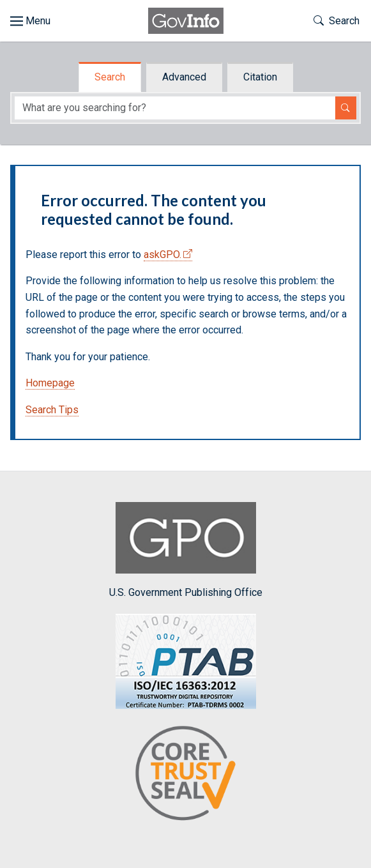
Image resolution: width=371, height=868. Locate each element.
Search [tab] (110, 77)
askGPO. (163, 255)
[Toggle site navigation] (30, 21)
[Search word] (175, 108)
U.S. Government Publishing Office (186, 550)
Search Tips (52, 410)
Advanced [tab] (184, 77)
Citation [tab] (260, 77)
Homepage (50, 383)
